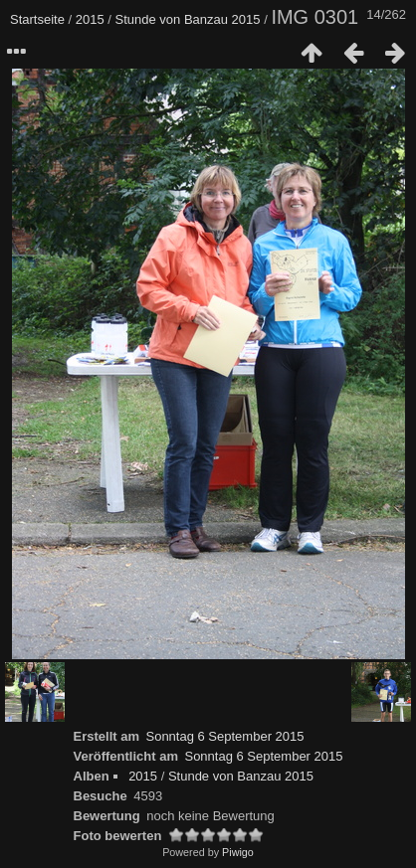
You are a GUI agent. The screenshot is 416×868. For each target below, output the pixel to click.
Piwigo (238, 852)
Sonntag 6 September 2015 (224, 736)
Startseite (37, 19)
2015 (90, 19)
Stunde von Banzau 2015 (188, 19)
